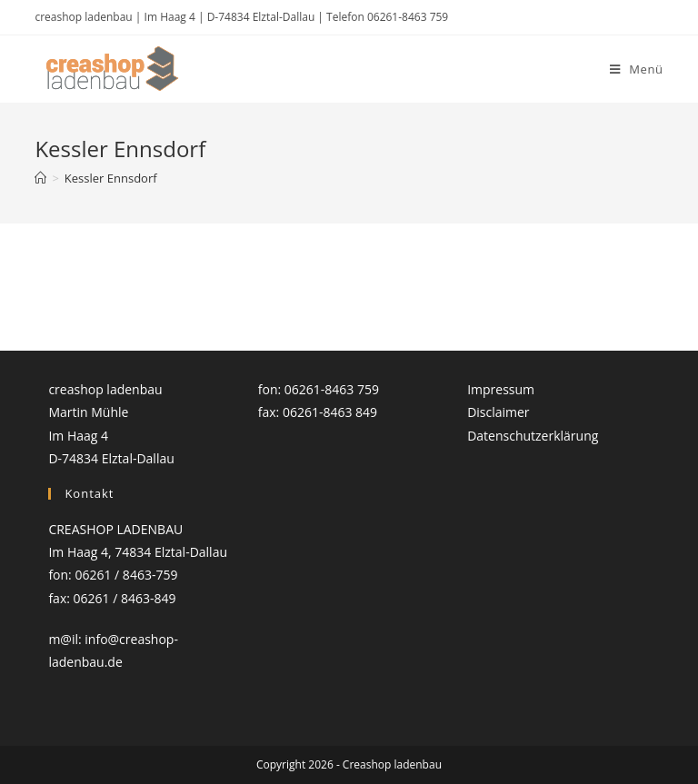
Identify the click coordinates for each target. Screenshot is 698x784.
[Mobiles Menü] (637, 69)
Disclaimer (498, 412)
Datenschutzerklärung (533, 436)
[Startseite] (40, 178)
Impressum (501, 389)
